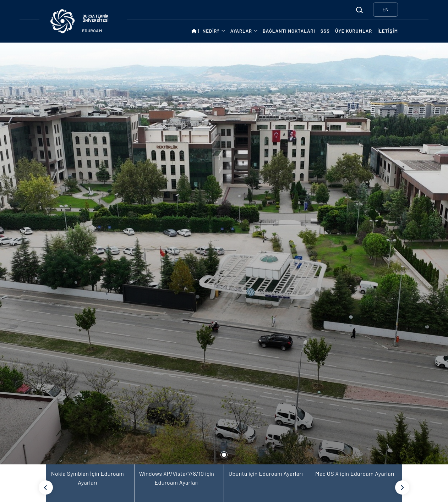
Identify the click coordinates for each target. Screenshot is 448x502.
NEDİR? (211, 31)
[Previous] (46, 487)
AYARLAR (241, 31)
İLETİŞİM (388, 31)
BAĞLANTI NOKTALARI (289, 31)
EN (386, 10)
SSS (325, 31)
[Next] (402, 487)
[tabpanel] (224, 253)
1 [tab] (224, 455)
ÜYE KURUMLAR (354, 31)
